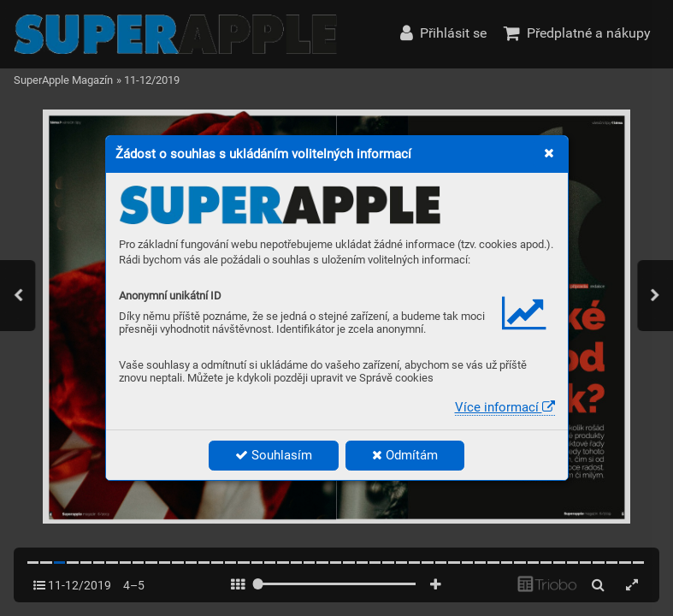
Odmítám (405, 455)
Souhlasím (274, 455)
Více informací (505, 407)
